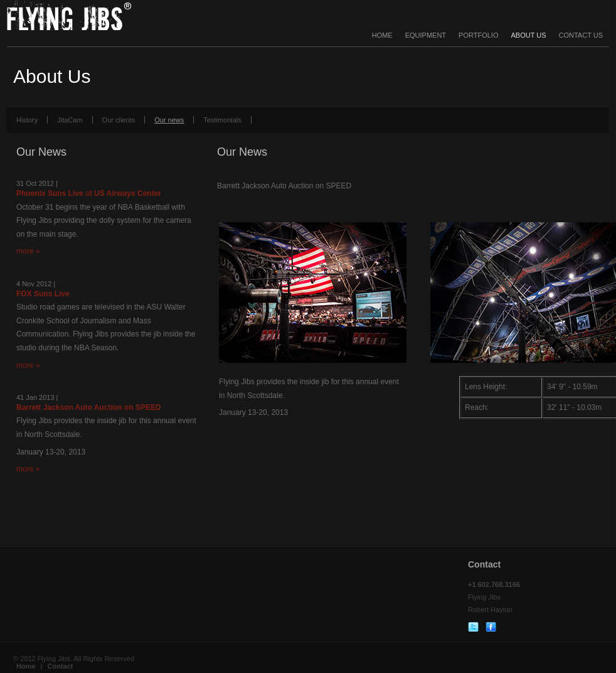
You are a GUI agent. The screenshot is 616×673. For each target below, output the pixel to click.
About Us (528, 35)
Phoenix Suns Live (51, 193)
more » (28, 251)
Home (382, 35)
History (27, 120)
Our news (169, 120)
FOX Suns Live (43, 294)
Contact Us (581, 35)
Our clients (119, 120)
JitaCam (70, 120)
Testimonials (222, 120)
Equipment (426, 35)
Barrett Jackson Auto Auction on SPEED (88, 407)
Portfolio (478, 35)
